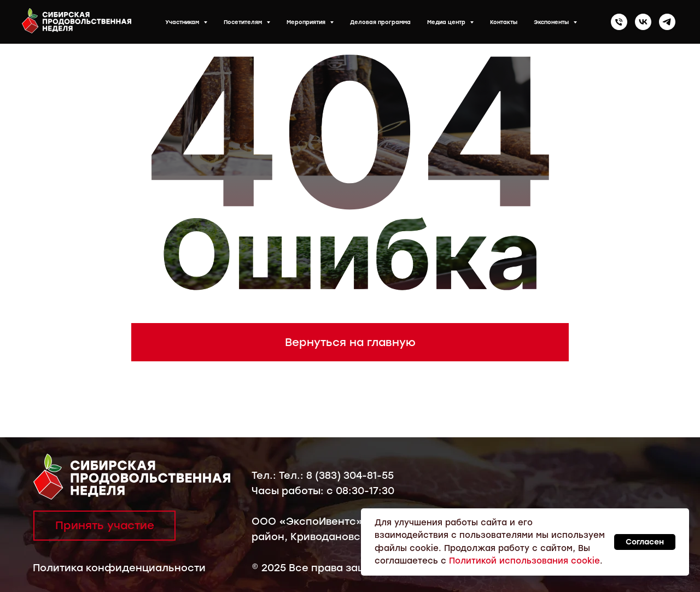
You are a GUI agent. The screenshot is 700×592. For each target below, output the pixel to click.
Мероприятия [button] (307, 22)
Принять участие (105, 525)
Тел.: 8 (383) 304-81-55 (336, 476)
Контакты (504, 22)
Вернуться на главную (350, 342)
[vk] (643, 22)
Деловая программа (380, 22)
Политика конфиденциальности (119, 568)
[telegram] (667, 22)
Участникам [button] (183, 22)
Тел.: (265, 476)
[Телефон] (619, 22)
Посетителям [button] (244, 22)
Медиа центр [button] (447, 22)
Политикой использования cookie (524, 561)
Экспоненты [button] (552, 22)
